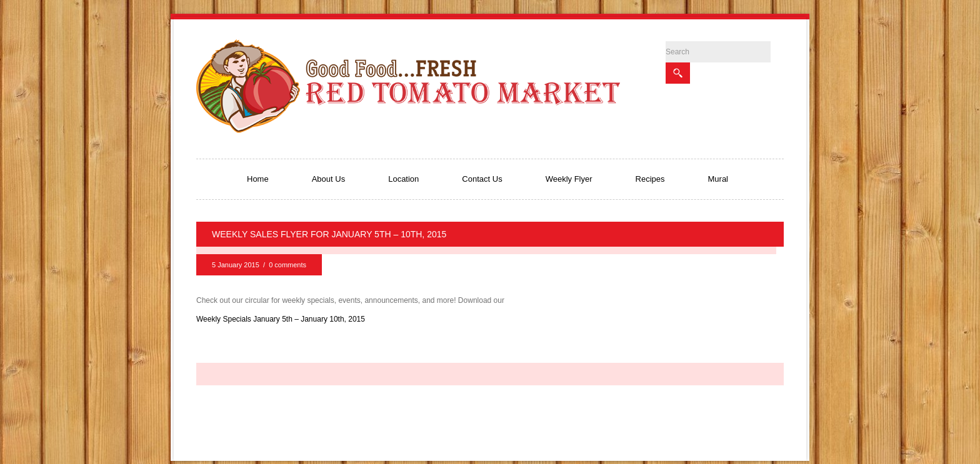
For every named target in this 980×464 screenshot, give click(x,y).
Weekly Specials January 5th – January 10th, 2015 (281, 319)
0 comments (287, 265)
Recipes (650, 179)
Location (403, 179)
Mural (718, 179)
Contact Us (482, 179)
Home (258, 179)
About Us (328, 179)
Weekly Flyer (569, 179)
